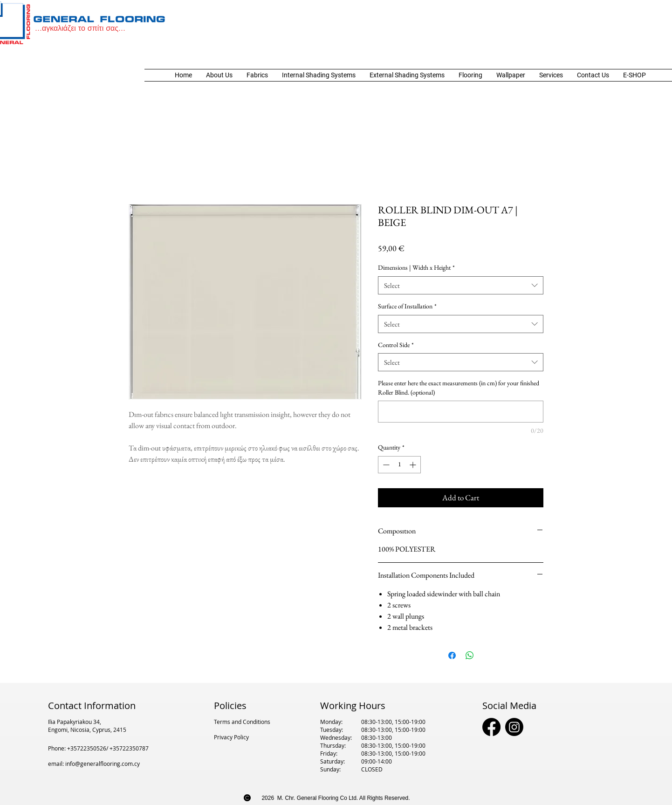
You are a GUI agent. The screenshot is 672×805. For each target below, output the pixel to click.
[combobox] (461, 285)
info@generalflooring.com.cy (103, 764)
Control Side (396, 345)
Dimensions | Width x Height (416, 267)
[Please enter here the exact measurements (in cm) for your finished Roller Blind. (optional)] (461, 412)
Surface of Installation (407, 306)
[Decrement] (385, 465)
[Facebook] (491, 727)
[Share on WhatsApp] (470, 655)
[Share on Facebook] (452, 655)
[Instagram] (514, 727)
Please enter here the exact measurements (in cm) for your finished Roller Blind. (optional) (459, 388)
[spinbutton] (399, 465)
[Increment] (414, 465)
